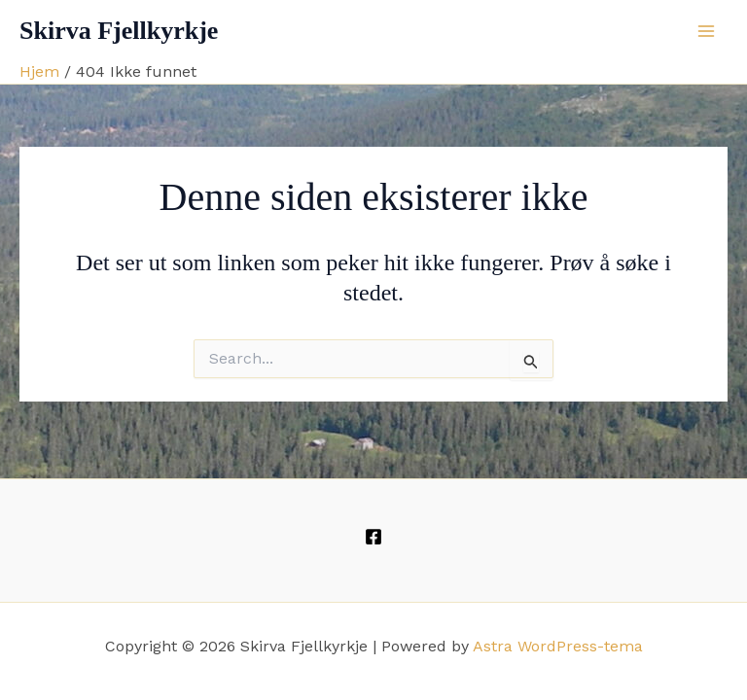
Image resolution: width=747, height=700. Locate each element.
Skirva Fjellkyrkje (119, 31)
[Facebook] (373, 537)
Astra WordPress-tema (558, 646)
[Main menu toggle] (706, 31)
